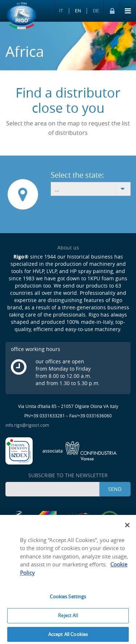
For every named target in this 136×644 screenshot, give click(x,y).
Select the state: (77, 175)
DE (96, 11)
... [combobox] (57, 189)
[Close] (127, 527)
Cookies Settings (68, 599)
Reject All (68, 618)
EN (78, 11)
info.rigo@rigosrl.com (27, 425)
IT (61, 11)
